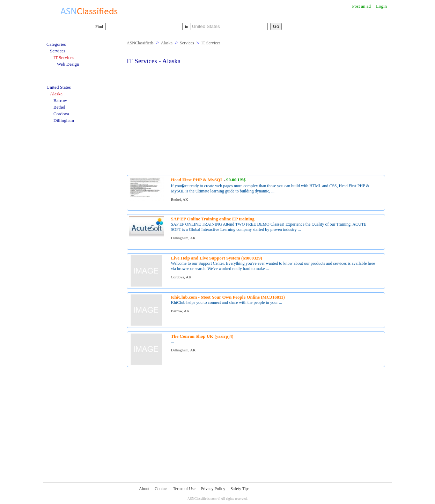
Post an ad (361, 6)
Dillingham (64, 120)
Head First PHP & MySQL (197, 180)
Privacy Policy (213, 489)
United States (59, 87)
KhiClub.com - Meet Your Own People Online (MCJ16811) (228, 297)
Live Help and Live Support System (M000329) (216, 258)
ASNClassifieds (140, 43)
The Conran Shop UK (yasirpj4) (202, 336)
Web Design (68, 64)
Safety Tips (240, 489)
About (144, 489)
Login (381, 6)
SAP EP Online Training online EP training (212, 219)
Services (187, 43)
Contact (161, 489)
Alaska (167, 43)
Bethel (59, 107)
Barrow (60, 100)
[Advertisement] (256, 119)
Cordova (61, 114)
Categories (56, 44)
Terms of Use (184, 489)
